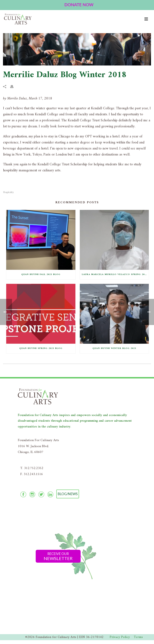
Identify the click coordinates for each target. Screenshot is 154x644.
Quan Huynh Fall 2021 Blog (41, 274)
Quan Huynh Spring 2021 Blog (41, 348)
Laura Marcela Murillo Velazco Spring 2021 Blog (115, 274)
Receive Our (58, 556)
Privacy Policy (120, 637)
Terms (138, 637)
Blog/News (68, 494)
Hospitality (8, 192)
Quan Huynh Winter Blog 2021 (114, 348)
